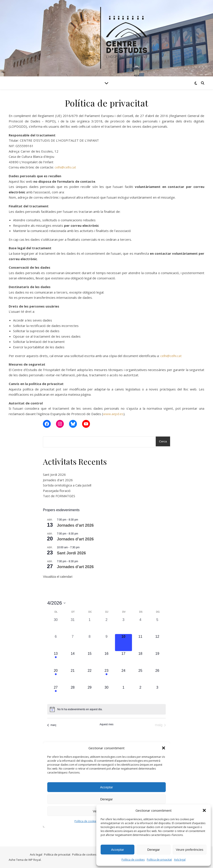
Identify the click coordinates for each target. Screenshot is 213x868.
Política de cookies (133, 860)
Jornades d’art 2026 (58, 480)
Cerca (163, 441)
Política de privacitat (159, 860)
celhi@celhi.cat (65, 167)
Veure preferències (189, 850)
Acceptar (117, 850)
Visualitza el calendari (58, 577)
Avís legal (180, 860)
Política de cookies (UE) (87, 854)
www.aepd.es (113, 414)
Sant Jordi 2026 (54, 474)
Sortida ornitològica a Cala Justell (67, 485)
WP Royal (35, 860)
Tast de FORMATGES (59, 496)
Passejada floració (57, 491)
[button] (204, 810)
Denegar (154, 850)
